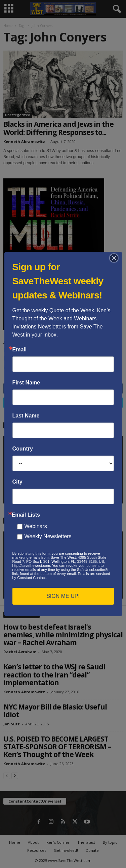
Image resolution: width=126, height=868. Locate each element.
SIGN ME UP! (63, 596)
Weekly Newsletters (48, 536)
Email (20, 350)
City (17, 482)
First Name (26, 383)
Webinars (36, 526)
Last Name (26, 416)
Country (23, 449)
